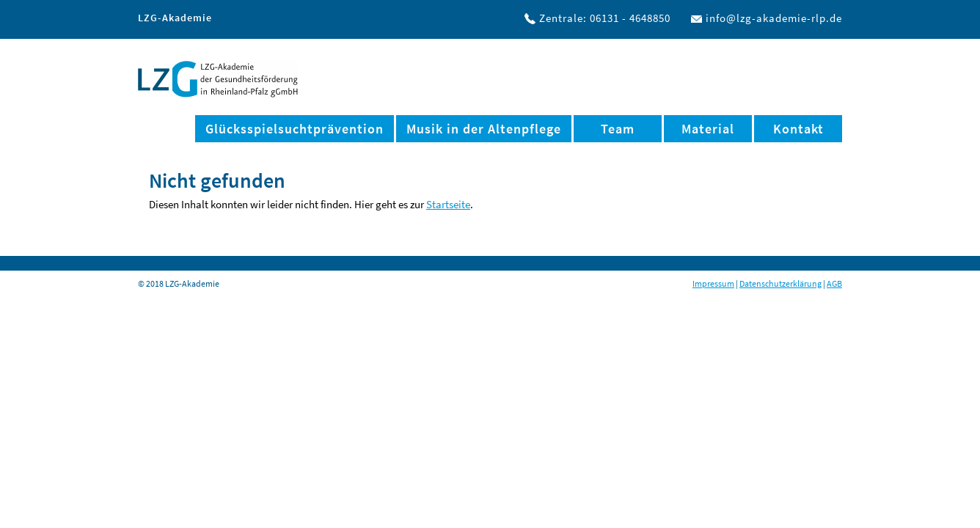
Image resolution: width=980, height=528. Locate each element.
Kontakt (798, 129)
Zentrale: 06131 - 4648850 (605, 18)
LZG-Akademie (218, 79)
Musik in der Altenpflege (484, 129)
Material (708, 129)
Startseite (448, 204)
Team (618, 129)
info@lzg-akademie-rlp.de (774, 18)
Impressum (713, 283)
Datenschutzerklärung (780, 283)
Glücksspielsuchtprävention (295, 129)
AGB (834, 283)
